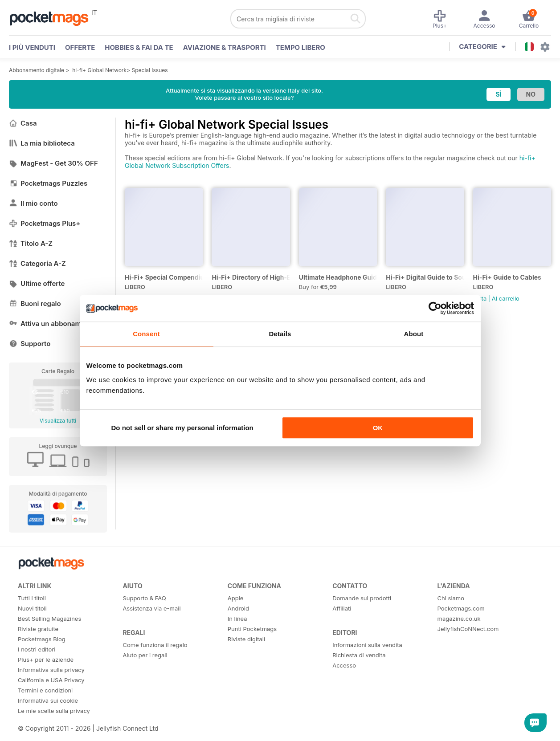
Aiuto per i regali (145, 655)
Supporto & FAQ (144, 598)
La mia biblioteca (42, 143)
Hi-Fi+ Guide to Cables (507, 277)
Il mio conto (33, 203)
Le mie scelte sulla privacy (54, 711)
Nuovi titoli (32, 608)
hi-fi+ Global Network (99, 70)
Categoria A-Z (37, 263)
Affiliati (342, 608)
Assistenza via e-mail (151, 608)
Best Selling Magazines (49, 619)
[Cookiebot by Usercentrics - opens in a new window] (435, 308)
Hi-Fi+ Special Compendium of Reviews (164, 277)
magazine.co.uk (459, 619)
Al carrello (506, 298)
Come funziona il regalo (155, 645)
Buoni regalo (35, 303)
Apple (236, 598)
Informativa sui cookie (48, 700)
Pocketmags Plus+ (45, 223)
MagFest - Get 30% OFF (53, 163)
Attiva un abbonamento (52, 324)
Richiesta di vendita (359, 655)
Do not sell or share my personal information (182, 428)
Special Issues (149, 70)
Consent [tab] (146, 334)
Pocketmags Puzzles (48, 183)
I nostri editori (37, 649)
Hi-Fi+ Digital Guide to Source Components (425, 277)
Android (238, 608)
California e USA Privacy (51, 680)
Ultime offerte (37, 283)
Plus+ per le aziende (46, 660)
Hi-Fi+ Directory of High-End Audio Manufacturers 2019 (251, 277)
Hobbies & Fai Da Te (139, 47)
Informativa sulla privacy (51, 670)
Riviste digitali (246, 639)
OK (378, 428)
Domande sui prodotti (362, 598)
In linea (237, 619)
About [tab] (414, 334)
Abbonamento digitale (37, 70)
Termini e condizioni (45, 690)
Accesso (344, 665)
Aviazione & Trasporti (225, 47)
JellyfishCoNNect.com (468, 629)
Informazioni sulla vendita (367, 645)
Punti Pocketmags (252, 629)
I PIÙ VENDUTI (32, 47)
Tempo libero (300, 47)
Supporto (30, 344)
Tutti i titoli (32, 598)
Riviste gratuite (38, 629)
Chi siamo (451, 598)
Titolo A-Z (31, 243)
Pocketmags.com (461, 608)
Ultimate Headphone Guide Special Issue (338, 277)
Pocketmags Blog (42, 639)
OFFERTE (80, 47)
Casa (23, 123)
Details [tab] (280, 334)
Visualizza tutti (58, 421)
